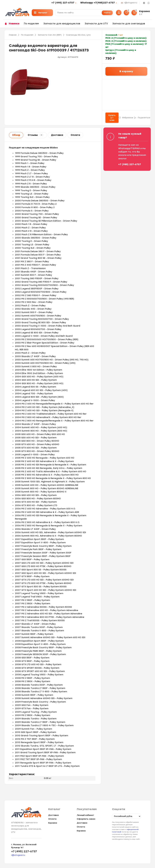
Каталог (41, 13)
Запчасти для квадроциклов (62, 24)
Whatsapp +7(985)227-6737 (98, 3)
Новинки (14, 24)
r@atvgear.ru (131, 3)
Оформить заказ (86, 819)
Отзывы (36, 135)
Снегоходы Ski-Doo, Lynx (78, 35)
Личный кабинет (85, 815)
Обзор (16, 135)
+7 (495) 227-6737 (63, 3)
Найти (107, 13)
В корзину (126, 71)
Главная (13, 35)
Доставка (57, 135)
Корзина (53, 823)
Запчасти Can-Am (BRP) (50, 35)
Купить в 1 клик (112, 118)
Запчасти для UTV (96, 24)
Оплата (75, 135)
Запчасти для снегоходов (129, 24)
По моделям (31, 24)
